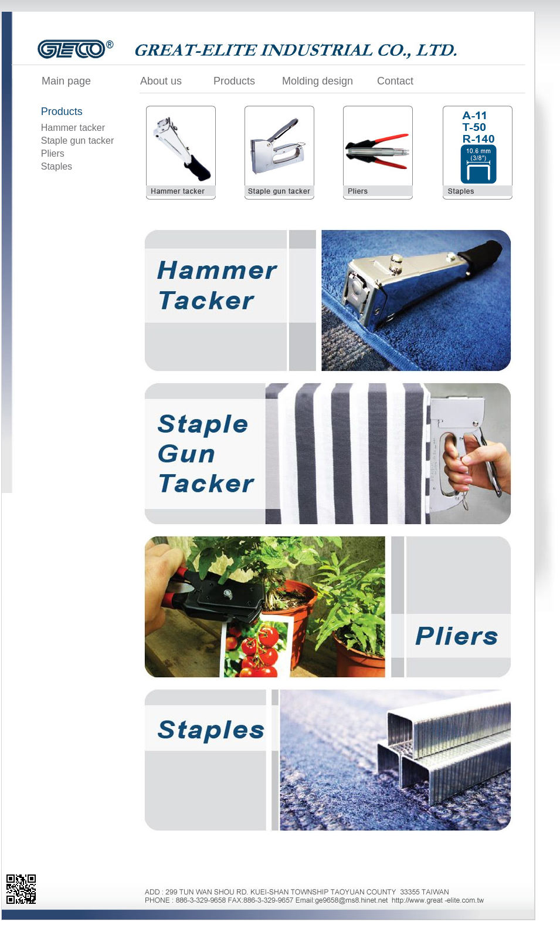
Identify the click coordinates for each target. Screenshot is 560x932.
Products (234, 81)
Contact (395, 81)
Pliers (53, 153)
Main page (66, 81)
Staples (57, 166)
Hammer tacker (73, 128)
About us (161, 81)
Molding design (318, 81)
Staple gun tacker (78, 141)
